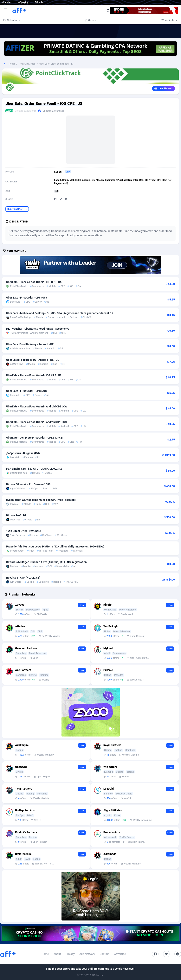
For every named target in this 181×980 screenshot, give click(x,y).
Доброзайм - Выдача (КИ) (23, 453)
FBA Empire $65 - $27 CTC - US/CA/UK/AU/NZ (34, 469)
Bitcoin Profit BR (16, 515)
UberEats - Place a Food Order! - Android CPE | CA (36, 406)
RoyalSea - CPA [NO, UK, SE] (23, 578)
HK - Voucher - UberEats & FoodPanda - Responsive (38, 329)
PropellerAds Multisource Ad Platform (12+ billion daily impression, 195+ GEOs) (55, 546)
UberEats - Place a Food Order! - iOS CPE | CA (34, 282)
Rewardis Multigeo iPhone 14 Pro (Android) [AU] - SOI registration (46, 562)
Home (12, 64)
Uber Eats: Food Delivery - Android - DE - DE (33, 360)
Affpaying (23, 2)
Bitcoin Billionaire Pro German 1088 (28, 484)
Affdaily (39, 2)
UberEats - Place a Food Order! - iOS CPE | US (34, 375)
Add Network (87, 954)
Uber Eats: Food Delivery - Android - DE (30, 344)
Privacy (70, 954)
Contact (105, 954)
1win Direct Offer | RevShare (24, 531)
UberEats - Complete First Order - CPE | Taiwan (35, 438)
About (57, 954)
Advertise (120, 954)
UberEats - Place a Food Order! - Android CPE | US (36, 422)
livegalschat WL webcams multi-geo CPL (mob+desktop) (41, 500)
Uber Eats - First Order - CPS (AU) (26, 391)
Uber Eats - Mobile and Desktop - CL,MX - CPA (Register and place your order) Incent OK (60, 313)
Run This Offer (17, 209)
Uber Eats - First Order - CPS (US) (26, 298)
